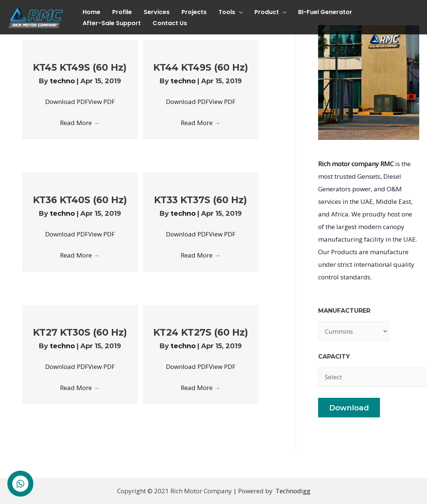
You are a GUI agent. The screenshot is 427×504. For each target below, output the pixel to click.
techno (63, 81)
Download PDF (67, 102)
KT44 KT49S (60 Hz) (200, 67)
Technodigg (293, 491)
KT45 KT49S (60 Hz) (80, 67)
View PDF (101, 102)
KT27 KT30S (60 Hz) (80, 332)
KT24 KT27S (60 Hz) (200, 332)
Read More (80, 123)
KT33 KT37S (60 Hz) (201, 200)
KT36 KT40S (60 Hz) (80, 200)
